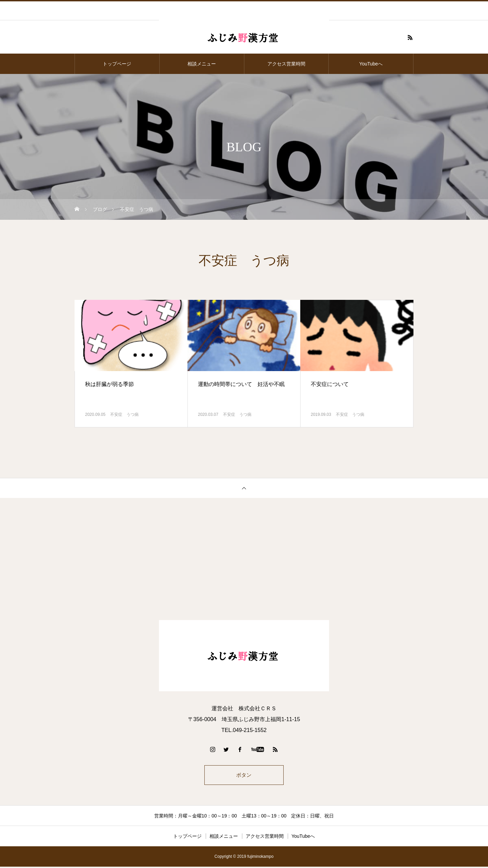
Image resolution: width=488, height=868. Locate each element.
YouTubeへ (371, 64)
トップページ (117, 64)
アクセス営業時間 (286, 64)
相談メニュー (202, 64)
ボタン (244, 776)
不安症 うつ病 (124, 414)
